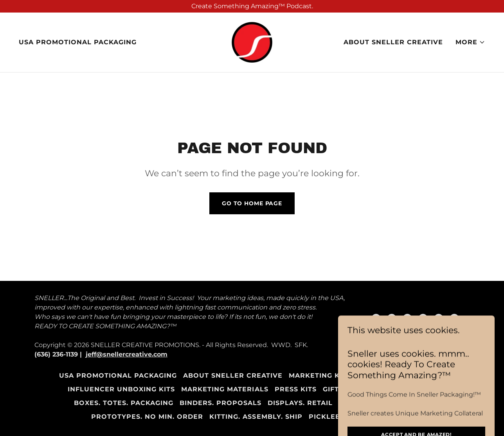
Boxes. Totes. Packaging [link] (124, 403)
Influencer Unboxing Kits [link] (121, 389)
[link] (252, 42)
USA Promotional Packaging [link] (78, 42)
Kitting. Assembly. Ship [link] (256, 417)
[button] (470, 42)
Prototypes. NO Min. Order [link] (147, 417)
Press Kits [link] (296, 389)
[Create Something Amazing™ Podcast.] (252, 6)
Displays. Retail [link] (300, 403)
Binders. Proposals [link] (220, 403)
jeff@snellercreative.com (127, 354)
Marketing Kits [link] (320, 375)
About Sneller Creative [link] (393, 42)
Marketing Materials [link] (225, 389)
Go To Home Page (252, 203)
